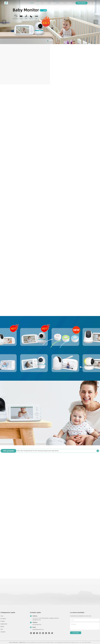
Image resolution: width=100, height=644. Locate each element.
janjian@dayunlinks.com (38, 629)
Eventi (62, 3)
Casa (32, 3)
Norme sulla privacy (14, 642)
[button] (48, 41)
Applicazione (54, 3)
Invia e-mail (76, 633)
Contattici (69, 3)
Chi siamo (38, 3)
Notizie (2, 627)
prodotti (46, 3)
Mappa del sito (23, 642)
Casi (2, 629)
